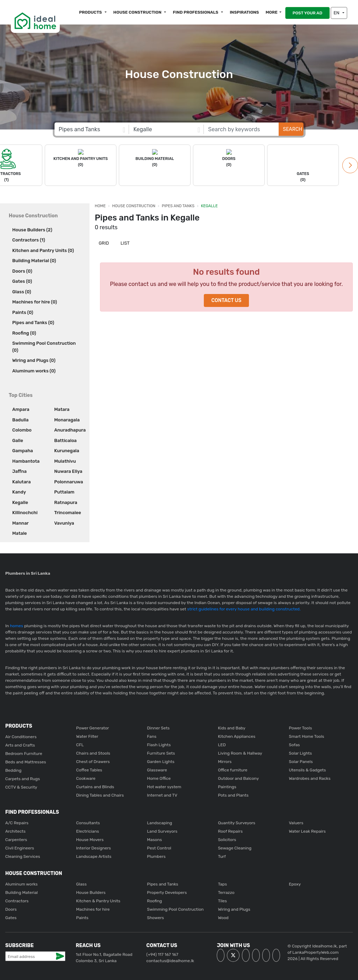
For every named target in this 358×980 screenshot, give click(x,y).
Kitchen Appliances (237, 736)
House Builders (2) (32, 229)
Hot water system (164, 786)
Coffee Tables (89, 769)
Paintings (227, 786)
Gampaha (23, 450)
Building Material (22, 892)
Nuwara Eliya (68, 471)
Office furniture (232, 769)
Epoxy (295, 883)
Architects (15, 831)
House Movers (90, 839)
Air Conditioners (21, 736)
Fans (152, 736)
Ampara (21, 409)
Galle (18, 440)
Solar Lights (300, 752)
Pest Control (159, 847)
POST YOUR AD (307, 13)
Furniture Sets (161, 752)
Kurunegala (67, 450)
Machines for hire (93, 909)
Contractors (17, 900)
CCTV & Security (21, 786)
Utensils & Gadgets (307, 769)
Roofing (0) (24, 332)
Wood (223, 917)
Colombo (22, 429)
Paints (82, 917)
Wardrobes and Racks (310, 778)
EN (337, 13)
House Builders (91, 892)
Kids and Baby (231, 727)
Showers (156, 917)
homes (17, 625)
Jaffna (19, 471)
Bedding (13, 770)
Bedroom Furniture (24, 753)
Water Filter (87, 736)
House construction (138, 12)
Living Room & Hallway (240, 752)
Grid (103, 242)
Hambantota (26, 460)
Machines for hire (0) (35, 301)
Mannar (20, 522)
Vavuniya (64, 522)
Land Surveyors (162, 831)
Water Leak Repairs (307, 831)
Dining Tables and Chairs (100, 794)
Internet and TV (162, 794)
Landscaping (160, 822)
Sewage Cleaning (235, 847)
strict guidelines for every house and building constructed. (243, 608)
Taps (222, 883)
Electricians (88, 831)
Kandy (19, 491)
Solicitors (227, 839)
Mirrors (225, 761)
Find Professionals (196, 12)
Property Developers (167, 892)
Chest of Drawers (93, 761)
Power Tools (300, 727)
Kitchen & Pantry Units (98, 900)
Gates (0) (22, 281)
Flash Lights (159, 744)
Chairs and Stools (93, 752)
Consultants (88, 822)
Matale (20, 533)
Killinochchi (25, 512)
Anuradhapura (69, 429)
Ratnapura (66, 502)
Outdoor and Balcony (238, 778)
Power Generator (93, 727)
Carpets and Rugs (23, 778)
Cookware (86, 778)
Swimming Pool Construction (176, 909)
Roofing (155, 900)
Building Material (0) (34, 260)
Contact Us (226, 300)
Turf (222, 856)
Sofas (294, 744)
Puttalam (64, 491)
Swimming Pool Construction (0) (44, 346)
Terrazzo (226, 892)
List (125, 242)
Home (100, 205)
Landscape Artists (94, 856)
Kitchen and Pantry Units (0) (43, 250)
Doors (11, 909)
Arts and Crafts (20, 744)
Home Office (159, 778)
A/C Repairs (17, 822)
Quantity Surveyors (237, 822)
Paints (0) (23, 312)
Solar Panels (301, 761)
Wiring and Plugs (234, 909)
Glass (81, 883)
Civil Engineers (20, 847)
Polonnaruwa (69, 481)
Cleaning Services (23, 856)
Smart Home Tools (306, 736)
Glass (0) (22, 291)
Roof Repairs (230, 831)
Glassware (157, 769)
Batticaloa (65, 440)
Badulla (20, 419)
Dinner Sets (159, 727)
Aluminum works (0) (34, 370)
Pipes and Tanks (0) (33, 322)
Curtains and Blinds (95, 786)
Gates (11, 917)
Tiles (222, 900)
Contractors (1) (29, 239)
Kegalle (20, 502)
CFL (80, 744)
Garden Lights (161, 761)
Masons (155, 839)
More (272, 12)
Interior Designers (94, 847)
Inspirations (244, 12)
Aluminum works (22, 883)
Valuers (296, 822)
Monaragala (67, 419)
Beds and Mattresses (26, 761)
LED (222, 744)
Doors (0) (22, 270)
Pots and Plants (233, 794)
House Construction (134, 205)
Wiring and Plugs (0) (34, 360)
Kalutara (22, 481)
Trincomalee (68, 512)
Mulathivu (65, 460)
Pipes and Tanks (178, 205)
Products (91, 12)
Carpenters (16, 839)
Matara (62, 409)
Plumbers (156, 856)
